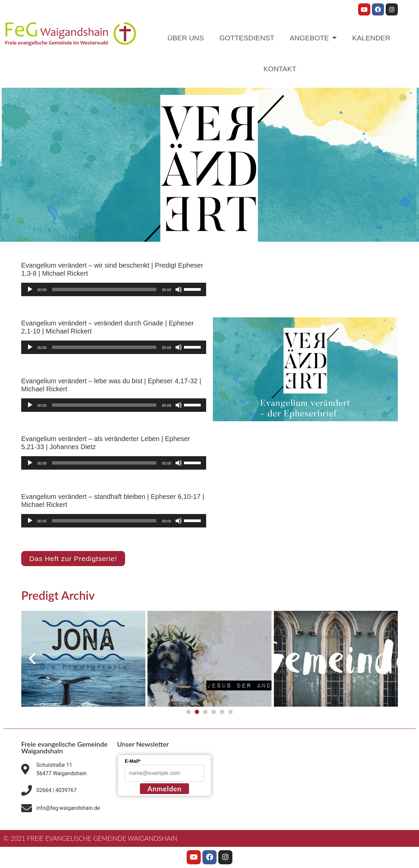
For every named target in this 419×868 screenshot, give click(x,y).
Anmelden (164, 788)
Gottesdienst (247, 38)
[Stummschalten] (179, 289)
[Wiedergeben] (30, 289)
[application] (114, 289)
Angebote (313, 38)
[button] (32, 659)
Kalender (371, 38)
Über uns (186, 38)
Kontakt (280, 69)
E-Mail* (133, 761)
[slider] (104, 289)
